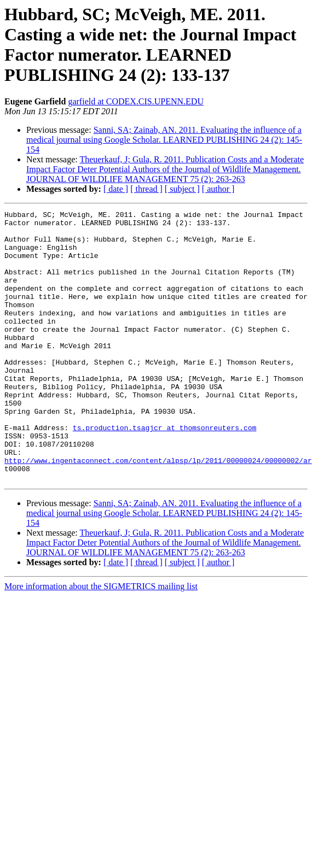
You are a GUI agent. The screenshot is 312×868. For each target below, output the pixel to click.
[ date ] (116, 189)
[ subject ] (182, 189)
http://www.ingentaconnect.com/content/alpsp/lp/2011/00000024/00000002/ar (158, 511)
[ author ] (218, 189)
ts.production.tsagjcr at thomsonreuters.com (164, 472)
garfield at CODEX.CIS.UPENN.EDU (136, 101)
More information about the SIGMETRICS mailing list (101, 640)
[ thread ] (146, 189)
